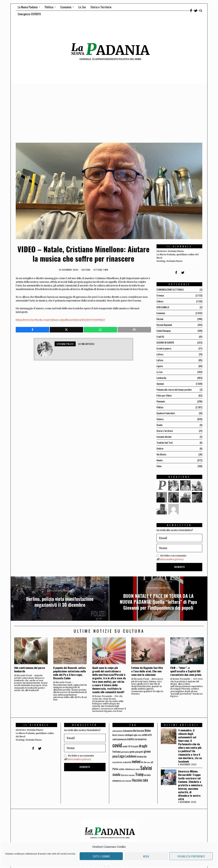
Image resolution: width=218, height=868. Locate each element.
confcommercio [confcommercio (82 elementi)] (120, 739)
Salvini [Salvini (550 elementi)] (146, 768)
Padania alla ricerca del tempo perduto (174, 390)
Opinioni (160, 384)
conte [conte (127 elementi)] (131, 739)
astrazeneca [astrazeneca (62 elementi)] (118, 731)
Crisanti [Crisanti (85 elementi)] (135, 746)
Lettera (160, 354)
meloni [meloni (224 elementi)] (136, 761)
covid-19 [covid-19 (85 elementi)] (126, 746)
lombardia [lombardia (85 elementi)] (142, 756)
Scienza (160, 419)
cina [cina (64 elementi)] (139, 735)
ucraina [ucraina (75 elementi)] (147, 775)
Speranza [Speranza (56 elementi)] (125, 775)
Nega (146, 856)
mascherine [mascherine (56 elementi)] (117, 762)
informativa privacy (172, 559)
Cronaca (160, 295)
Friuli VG (160, 337)
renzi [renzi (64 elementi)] (138, 769)
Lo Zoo (159, 372)
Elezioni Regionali (164, 325)
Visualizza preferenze (191, 856)
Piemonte (161, 401)
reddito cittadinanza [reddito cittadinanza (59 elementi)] (127, 769)
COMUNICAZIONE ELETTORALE (170, 289)
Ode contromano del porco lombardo (30, 669)
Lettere (160, 360)
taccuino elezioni (164, 437)
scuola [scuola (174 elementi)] (116, 774)
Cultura (86, 270)
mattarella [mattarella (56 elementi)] (127, 762)
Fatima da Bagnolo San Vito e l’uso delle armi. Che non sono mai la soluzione (147, 671)
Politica (160, 407)
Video (159, 466)
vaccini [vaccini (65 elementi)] (128, 781)
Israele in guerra (164, 348)
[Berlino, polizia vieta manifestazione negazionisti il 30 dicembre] (60, 599)
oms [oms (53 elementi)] (149, 762)
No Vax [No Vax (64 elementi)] (144, 762)
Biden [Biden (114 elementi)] (148, 730)
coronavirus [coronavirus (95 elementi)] (140, 739)
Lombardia (161, 378)
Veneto (160, 460)
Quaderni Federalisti (166, 413)
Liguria (160, 366)
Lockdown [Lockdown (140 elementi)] (131, 756)
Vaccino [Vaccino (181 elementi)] (137, 780)
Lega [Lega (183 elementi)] (121, 756)
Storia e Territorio (165, 431)
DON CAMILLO (163, 307)
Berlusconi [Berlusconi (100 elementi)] (139, 731)
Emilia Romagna (164, 331)
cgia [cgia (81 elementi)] (135, 735)
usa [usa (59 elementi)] (123, 781)
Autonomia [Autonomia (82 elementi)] (128, 731)
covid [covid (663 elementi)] (117, 745)
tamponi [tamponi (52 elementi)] (132, 775)
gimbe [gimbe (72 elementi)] (132, 752)
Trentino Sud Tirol (165, 442)
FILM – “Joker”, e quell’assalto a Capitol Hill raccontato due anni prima (186, 671)
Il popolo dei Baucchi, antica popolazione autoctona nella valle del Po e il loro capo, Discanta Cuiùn (70, 673)
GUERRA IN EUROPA (165, 342)
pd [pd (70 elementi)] (152, 762)
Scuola (159, 425)
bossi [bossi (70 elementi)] (115, 735)
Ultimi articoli (86, 344)
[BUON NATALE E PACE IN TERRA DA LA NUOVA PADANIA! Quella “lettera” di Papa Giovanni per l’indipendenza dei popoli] (158, 599)
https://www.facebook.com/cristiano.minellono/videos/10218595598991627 (60, 320)
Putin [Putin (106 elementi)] (115, 769)
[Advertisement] (109, 110)
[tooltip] (191, 11)
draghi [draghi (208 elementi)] (143, 746)
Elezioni (160, 319)
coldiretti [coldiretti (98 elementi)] (147, 735)
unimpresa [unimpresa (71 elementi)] (117, 781)
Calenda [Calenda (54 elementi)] (121, 735)
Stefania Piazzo (65, 344)
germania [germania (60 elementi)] (125, 752)
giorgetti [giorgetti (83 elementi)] (139, 752)
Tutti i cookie (101, 856)
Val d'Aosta (161, 454)
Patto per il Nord (164, 395)
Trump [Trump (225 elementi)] (139, 774)
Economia (161, 313)
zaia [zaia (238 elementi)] (145, 780)
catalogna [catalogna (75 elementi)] (129, 735)
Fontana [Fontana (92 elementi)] (117, 751)
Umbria (160, 448)
